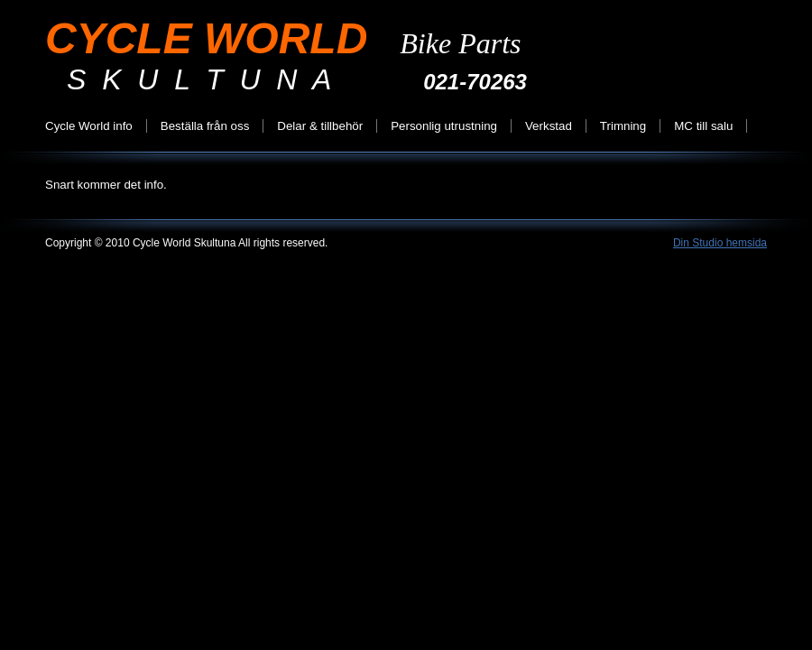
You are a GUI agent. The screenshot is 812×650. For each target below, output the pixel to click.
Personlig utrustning (444, 126)
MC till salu (703, 126)
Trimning (623, 126)
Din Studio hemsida (720, 243)
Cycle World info (89, 126)
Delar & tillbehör (320, 126)
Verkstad (549, 126)
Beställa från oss (205, 126)
